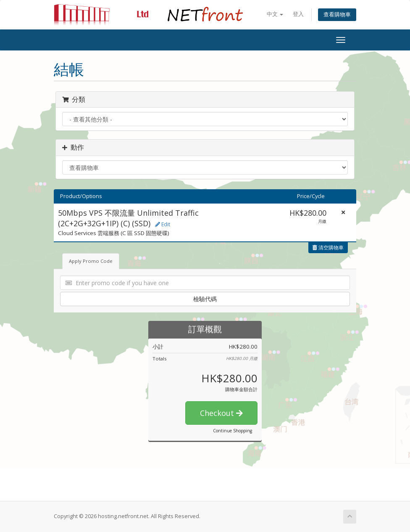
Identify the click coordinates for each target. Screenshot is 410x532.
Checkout (221, 413)
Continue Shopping (233, 431)
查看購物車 (337, 15)
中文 (275, 14)
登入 (298, 14)
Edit (163, 224)
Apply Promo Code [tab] (91, 261)
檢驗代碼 (205, 299)
